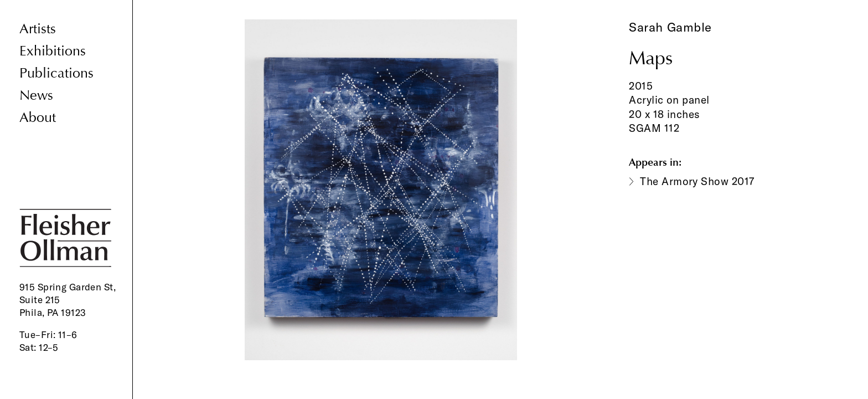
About (38, 118)
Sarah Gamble (670, 27)
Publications (56, 73)
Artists (38, 29)
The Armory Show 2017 (697, 181)
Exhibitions (53, 51)
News (36, 96)
